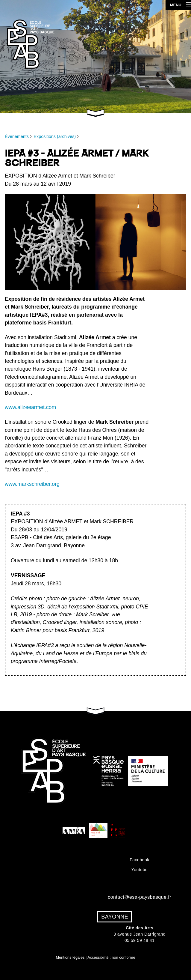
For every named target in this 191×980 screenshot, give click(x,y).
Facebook (139, 860)
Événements (17, 136)
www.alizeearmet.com (30, 407)
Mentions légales (70, 957)
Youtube (140, 870)
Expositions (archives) (55, 136)
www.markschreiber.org (32, 484)
